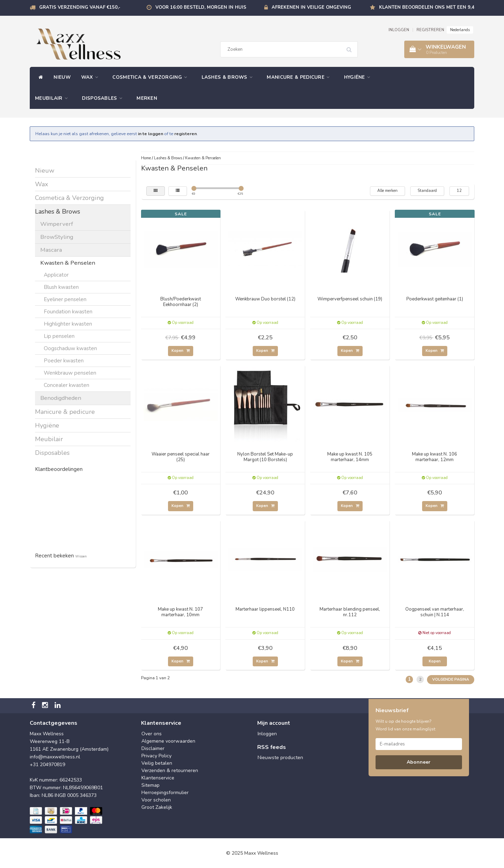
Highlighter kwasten (68, 324)
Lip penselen (59, 336)
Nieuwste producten (280, 758)
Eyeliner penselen (65, 299)
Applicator (56, 275)
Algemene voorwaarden (168, 741)
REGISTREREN (430, 30)
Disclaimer (153, 748)
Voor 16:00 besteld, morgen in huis (201, 7)
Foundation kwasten (68, 311)
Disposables (104, 98)
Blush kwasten (61, 287)
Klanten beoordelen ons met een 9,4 (427, 7)
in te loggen (150, 134)
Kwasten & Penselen (68, 263)
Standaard (427, 191)
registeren (185, 134)
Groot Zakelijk (157, 807)
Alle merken (387, 191)
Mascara (51, 250)
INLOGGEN (399, 30)
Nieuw (62, 77)
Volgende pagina (451, 679)
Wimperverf (57, 224)
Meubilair (53, 98)
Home (146, 158)
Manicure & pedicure (300, 77)
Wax (92, 77)
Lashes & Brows (229, 77)
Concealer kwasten (66, 385)
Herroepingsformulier (165, 793)
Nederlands (460, 30)
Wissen (81, 556)
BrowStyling (57, 237)
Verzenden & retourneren (170, 770)
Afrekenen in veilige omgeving (311, 7)
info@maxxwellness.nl (55, 757)
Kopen (181, 351)
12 (459, 191)
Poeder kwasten (64, 360)
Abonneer (419, 762)
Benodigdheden (61, 398)
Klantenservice (158, 778)
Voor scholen (156, 800)
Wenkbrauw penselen (70, 373)
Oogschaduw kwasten (70, 348)
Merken (147, 98)
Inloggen (267, 734)
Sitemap (150, 785)
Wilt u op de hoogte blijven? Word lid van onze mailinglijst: (406, 725)
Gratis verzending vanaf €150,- (80, 7)
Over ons (152, 734)
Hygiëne (359, 77)
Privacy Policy (156, 756)
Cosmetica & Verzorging (152, 77)
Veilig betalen (157, 763)
